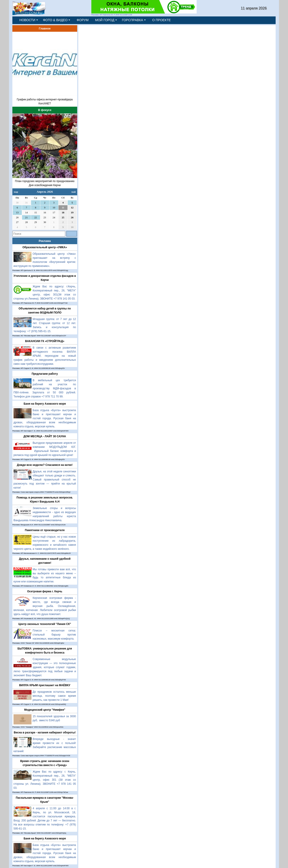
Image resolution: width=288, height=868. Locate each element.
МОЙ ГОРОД (105, 20)
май (74, 192)
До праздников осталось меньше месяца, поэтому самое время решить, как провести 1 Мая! (54, 696)
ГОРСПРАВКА (133, 20)
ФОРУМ (83, 20)
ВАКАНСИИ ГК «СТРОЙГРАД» (45, 341)
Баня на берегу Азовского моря (45, 404)
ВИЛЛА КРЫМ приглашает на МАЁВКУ (45, 685)
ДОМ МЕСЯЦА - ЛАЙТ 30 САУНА (45, 436)
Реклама (45, 241)
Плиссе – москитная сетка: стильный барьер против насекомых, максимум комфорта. (54, 635)
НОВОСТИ (27, 20)
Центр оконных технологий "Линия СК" (45, 624)
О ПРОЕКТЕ (162, 20)
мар (16, 192)
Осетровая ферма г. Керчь (45, 591)
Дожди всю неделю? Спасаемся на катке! (45, 465)
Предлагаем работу (45, 374)
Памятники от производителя (45, 530)
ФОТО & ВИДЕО (55, 20)
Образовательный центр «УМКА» (45, 247)
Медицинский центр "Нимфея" (45, 710)
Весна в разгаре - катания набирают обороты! (45, 733)
